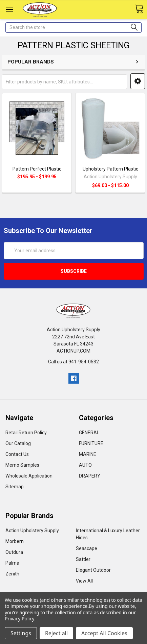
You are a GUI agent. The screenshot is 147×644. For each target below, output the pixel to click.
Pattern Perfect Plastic (37, 169)
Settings (21, 633)
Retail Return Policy (26, 433)
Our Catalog (18, 443)
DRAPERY (90, 476)
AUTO (85, 465)
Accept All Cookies (104, 633)
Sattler (83, 559)
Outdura (14, 552)
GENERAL (89, 433)
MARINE (88, 454)
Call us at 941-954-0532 (73, 362)
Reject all (56, 633)
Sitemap (15, 487)
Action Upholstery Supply (32, 531)
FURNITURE (91, 443)
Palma (12, 563)
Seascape (87, 548)
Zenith (12, 574)
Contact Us (17, 454)
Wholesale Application (29, 476)
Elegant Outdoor (93, 570)
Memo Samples (22, 465)
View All (84, 581)
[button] (138, 81)
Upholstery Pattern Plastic (110, 169)
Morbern (15, 541)
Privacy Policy (19, 619)
